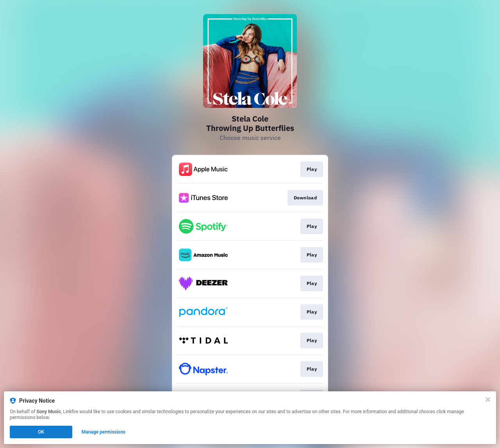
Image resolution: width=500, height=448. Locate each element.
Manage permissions (104, 432)
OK (41, 432)
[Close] (488, 400)
